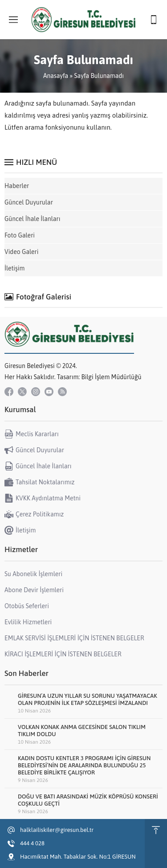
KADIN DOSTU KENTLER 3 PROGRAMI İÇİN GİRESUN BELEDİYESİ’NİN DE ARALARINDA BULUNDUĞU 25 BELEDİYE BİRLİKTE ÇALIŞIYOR (84, 765)
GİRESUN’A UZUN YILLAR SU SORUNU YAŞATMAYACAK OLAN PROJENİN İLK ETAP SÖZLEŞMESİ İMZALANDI (88, 699)
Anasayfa (56, 76)
